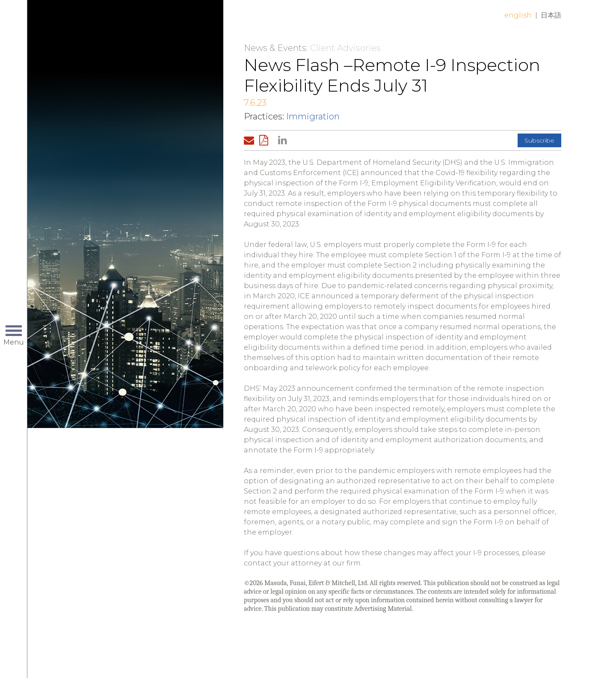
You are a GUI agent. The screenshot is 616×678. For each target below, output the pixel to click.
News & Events (275, 48)
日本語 (551, 15)
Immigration (313, 116)
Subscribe (539, 140)
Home (136, 22)
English (518, 15)
